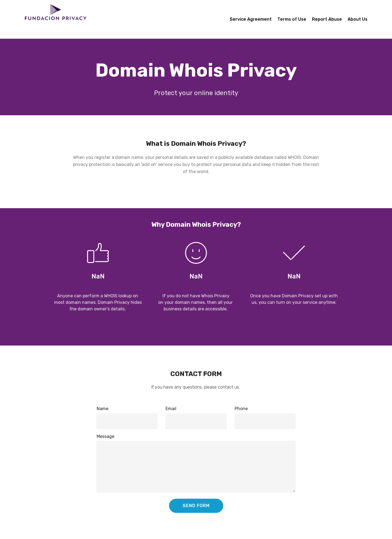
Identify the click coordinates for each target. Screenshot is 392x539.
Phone (241, 409)
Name (102, 409)
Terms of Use (292, 19)
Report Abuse (327, 19)
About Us (358, 19)
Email (171, 409)
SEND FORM (196, 506)
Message (105, 436)
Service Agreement (251, 19)
